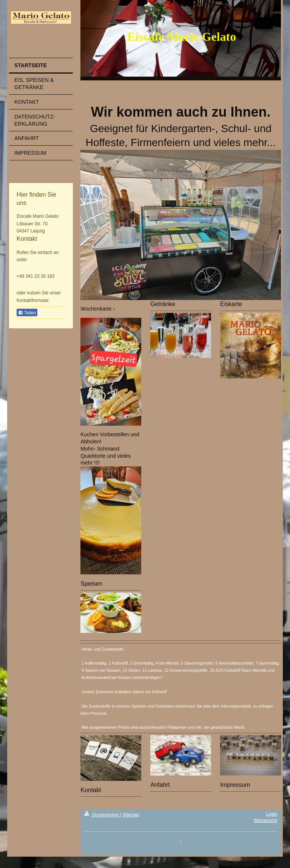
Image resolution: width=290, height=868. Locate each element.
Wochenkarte (96, 309)
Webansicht (265, 820)
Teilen (27, 313)
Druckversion (102, 815)
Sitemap (131, 815)
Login (272, 814)
